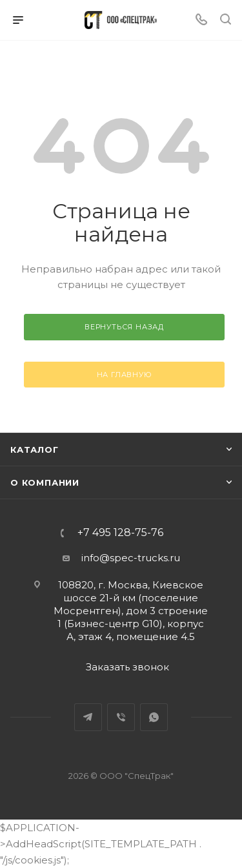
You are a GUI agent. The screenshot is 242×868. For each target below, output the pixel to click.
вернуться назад (124, 327)
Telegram (88, 717)
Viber (121, 717)
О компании (45, 482)
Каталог (35, 449)
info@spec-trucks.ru (131, 558)
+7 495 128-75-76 (120, 533)
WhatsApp (154, 717)
